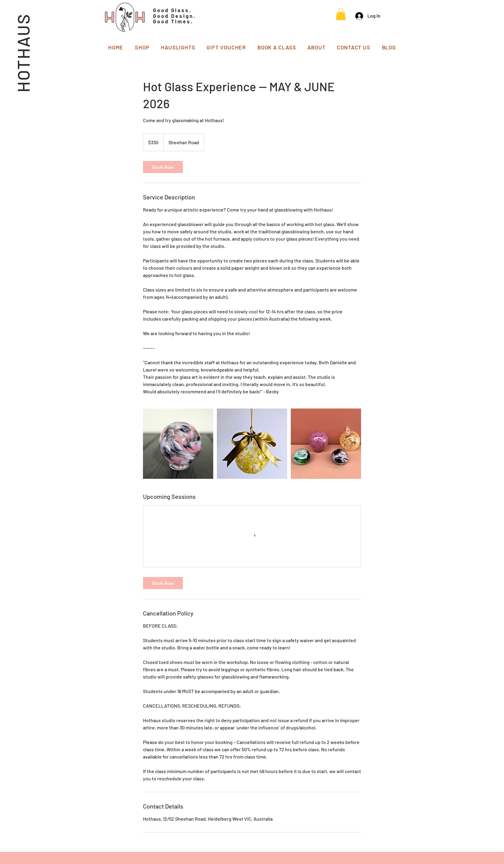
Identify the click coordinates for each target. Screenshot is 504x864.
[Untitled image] (178, 444)
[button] (341, 14)
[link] (163, 167)
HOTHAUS (23, 53)
